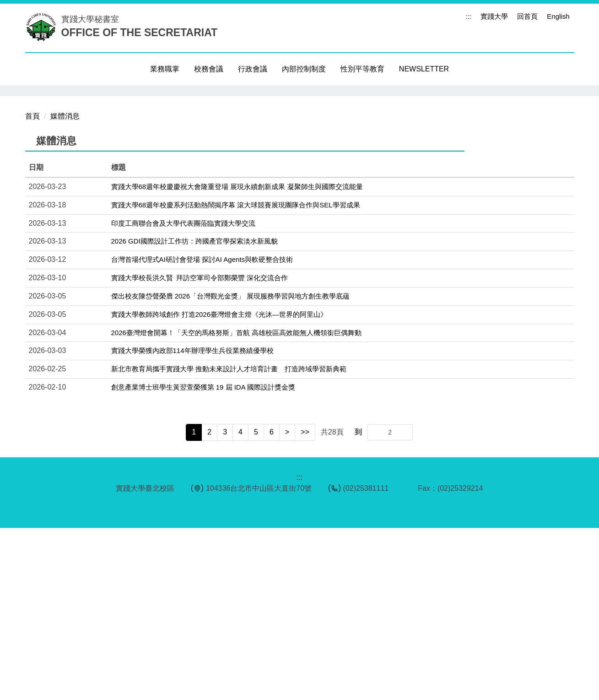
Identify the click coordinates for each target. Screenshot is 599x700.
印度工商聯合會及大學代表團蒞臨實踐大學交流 (183, 395)
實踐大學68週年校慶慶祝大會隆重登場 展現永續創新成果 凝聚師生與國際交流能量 (237, 359)
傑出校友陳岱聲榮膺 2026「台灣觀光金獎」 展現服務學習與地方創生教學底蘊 (231, 468)
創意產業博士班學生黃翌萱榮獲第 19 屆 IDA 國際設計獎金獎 (203, 559)
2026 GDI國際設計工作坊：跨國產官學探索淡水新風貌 (194, 413)
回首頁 (527, 16)
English (558, 16)
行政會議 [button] (253, 69)
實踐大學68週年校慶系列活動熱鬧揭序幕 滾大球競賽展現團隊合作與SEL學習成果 (236, 377)
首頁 (32, 288)
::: (469, 16)
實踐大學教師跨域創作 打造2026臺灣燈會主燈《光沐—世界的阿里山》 (219, 486)
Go (405, 605)
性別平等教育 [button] (362, 69)
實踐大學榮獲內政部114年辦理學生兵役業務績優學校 (192, 523)
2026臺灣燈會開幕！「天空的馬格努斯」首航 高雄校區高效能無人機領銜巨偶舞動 (237, 505)
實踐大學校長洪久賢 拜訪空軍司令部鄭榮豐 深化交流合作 (200, 450)
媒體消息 (65, 288)
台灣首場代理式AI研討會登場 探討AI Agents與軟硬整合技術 (202, 431)
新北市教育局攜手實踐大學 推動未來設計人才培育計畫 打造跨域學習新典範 (229, 541)
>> (305, 604)
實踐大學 (494, 16)
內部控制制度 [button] (304, 69)
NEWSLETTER (424, 69)
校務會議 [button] (209, 69)
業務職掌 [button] (165, 69)
